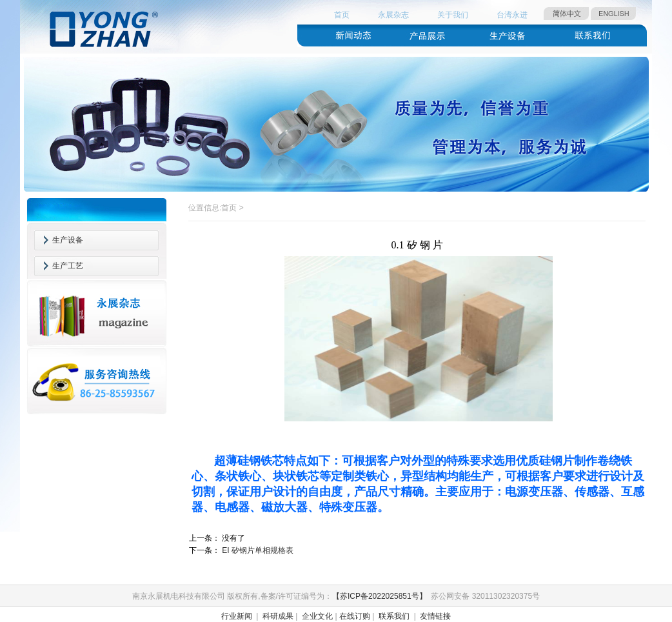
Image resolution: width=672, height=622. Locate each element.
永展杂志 (393, 15)
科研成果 (278, 616)
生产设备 (68, 240)
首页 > (232, 208)
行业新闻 (237, 616)
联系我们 (394, 616)
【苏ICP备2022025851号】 (380, 596)
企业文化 (317, 616)
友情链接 (435, 616)
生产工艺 (68, 266)
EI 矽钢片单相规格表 (258, 550)
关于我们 (453, 15)
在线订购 (355, 616)
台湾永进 (512, 15)
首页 (342, 15)
